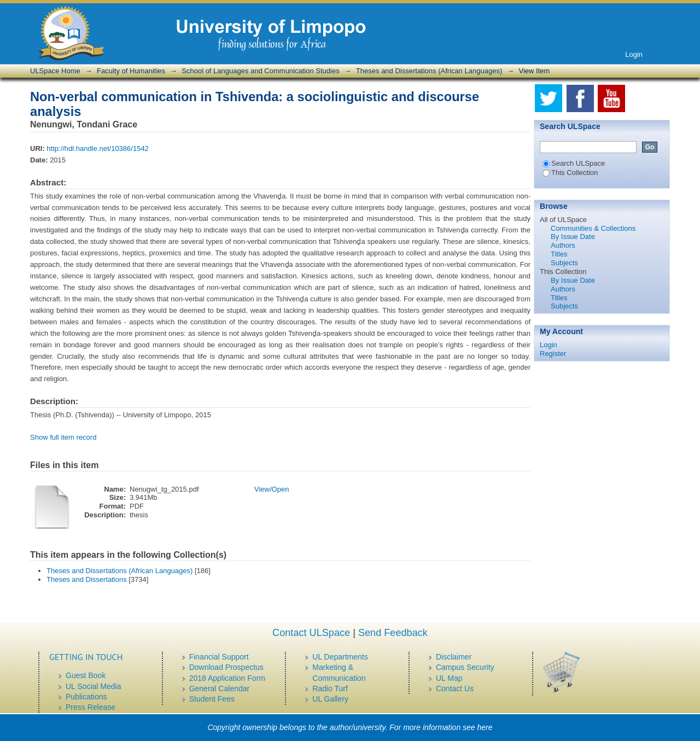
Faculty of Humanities (131, 71)
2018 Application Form (227, 678)
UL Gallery (330, 699)
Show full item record (63, 437)
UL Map (449, 678)
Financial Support (219, 657)
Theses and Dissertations (87, 579)
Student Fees (212, 699)
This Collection (570, 173)
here (485, 727)
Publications (86, 697)
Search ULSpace (574, 163)
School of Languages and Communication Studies (260, 71)
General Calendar (220, 689)
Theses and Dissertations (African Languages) (429, 71)
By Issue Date (573, 237)
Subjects (564, 263)
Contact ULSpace (311, 633)
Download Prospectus (226, 667)
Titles (559, 254)
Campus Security (465, 667)
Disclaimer (454, 657)
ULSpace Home (55, 71)
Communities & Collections (593, 228)
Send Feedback (393, 633)
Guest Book (86, 675)
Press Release (91, 707)
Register (553, 354)
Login (634, 54)
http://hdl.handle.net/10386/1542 (98, 148)
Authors (563, 245)
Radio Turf (330, 689)
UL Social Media (93, 686)
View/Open (272, 489)
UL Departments (340, 657)
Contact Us (455, 689)
